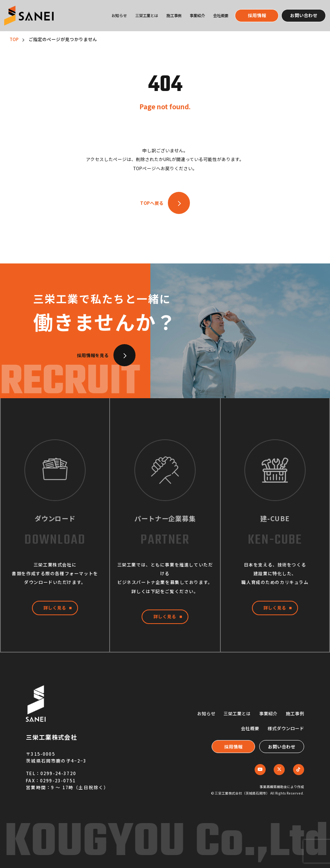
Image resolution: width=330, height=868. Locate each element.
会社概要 (221, 15)
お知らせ (119, 15)
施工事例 (174, 15)
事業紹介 (197, 15)
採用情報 (257, 15)
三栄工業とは (147, 15)
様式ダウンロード (286, 728)
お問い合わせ (304, 15)
